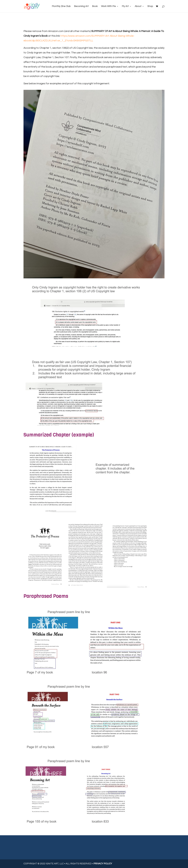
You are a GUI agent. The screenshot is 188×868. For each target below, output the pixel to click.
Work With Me (108, 6)
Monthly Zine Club (61, 6)
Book (95, 6)
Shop (150, 6)
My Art (125, 6)
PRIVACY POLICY (103, 864)
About (138, 6)
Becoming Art (81, 6)
